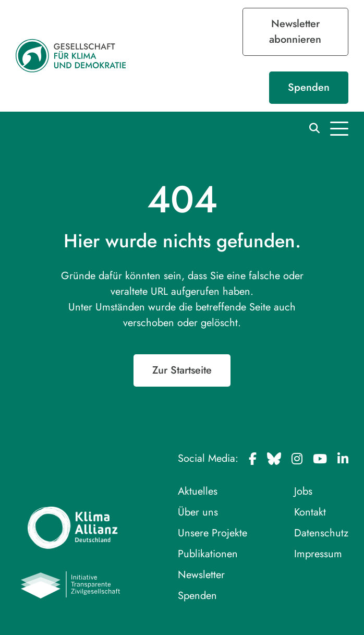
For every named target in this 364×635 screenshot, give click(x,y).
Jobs (303, 491)
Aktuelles (198, 491)
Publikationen (208, 554)
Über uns (198, 512)
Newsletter (201, 575)
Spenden (309, 87)
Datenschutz (321, 533)
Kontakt (310, 512)
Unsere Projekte (213, 533)
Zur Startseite (182, 370)
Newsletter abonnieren (295, 32)
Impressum (318, 554)
